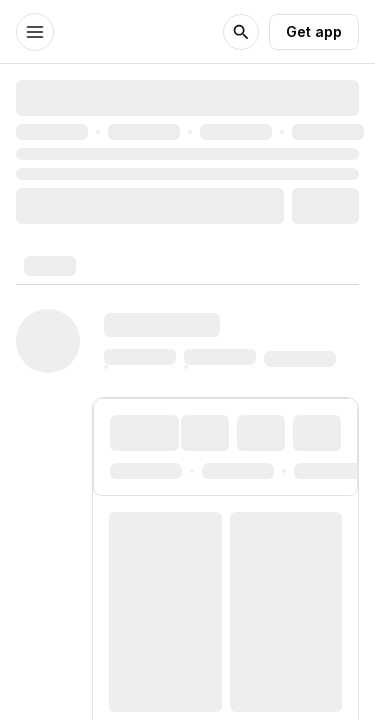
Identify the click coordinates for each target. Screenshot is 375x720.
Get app (314, 31)
